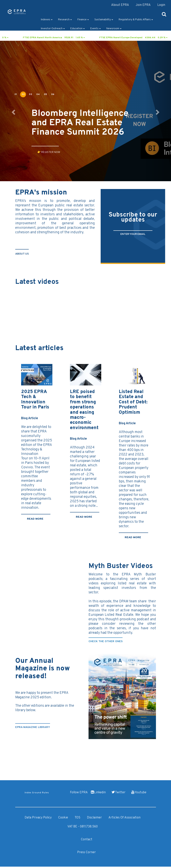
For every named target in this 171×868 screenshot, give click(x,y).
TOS (77, 818)
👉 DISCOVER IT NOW (50, 172)
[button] (13, 111)
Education (78, 29)
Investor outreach (53, 29)
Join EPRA (143, 5)
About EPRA (120, 5)
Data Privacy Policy (38, 818)
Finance (83, 20)
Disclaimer (94, 818)
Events (96, 29)
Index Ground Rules (37, 793)
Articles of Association (124, 818)
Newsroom (114, 29)
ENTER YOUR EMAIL (133, 234)
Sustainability (104, 20)
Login (161, 5)
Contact (87, 840)
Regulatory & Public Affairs (136, 20)
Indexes (47, 20)
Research (65, 20)
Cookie (63, 818)
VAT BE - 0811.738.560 (83, 827)
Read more (35, 519)
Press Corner (86, 852)
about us (22, 254)
